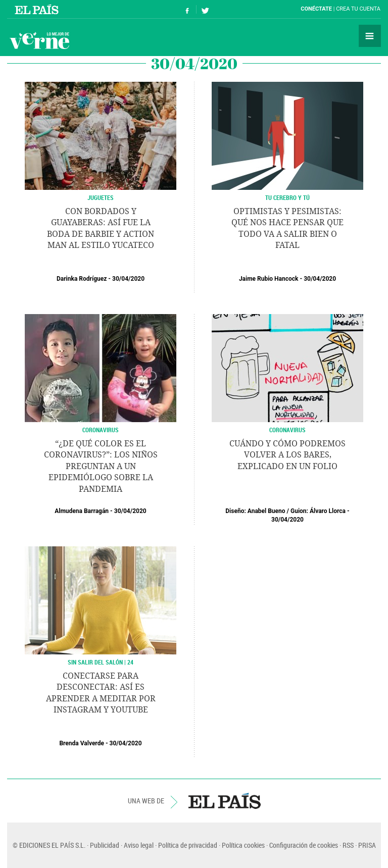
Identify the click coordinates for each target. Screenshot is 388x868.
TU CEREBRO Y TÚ (287, 197)
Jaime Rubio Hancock (269, 279)
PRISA (367, 845)
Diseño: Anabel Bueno (255, 511)
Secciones (370, 36)
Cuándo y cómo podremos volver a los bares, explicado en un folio (287, 455)
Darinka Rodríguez (82, 279)
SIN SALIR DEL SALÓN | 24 (101, 662)
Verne (39, 40)
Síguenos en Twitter (205, 9)
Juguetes (101, 197)
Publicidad (105, 845)
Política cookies (243, 845)
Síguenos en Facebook (187, 9)
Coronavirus (101, 430)
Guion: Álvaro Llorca (318, 511)
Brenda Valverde (81, 743)
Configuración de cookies (304, 845)
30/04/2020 (128, 279)
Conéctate (316, 9)
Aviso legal (139, 845)
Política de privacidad (188, 845)
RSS (348, 845)
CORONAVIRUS (287, 430)
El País (38, 9)
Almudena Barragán (82, 511)
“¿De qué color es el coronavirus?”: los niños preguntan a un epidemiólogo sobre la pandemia (101, 466)
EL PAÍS (225, 801)
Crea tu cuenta (358, 9)
